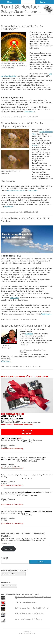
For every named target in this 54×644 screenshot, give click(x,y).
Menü (9, 2)
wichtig (35, 145)
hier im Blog (33, 191)
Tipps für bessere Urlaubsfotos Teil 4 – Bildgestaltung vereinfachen (22, 125)
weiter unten (14, 298)
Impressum (27, 632)
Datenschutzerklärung (27, 633)
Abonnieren (8, 549)
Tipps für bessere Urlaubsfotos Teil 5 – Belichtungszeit (22, 28)
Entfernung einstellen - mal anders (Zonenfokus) (32, 608)
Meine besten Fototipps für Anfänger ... (28, 619)
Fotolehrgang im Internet (16, 191)
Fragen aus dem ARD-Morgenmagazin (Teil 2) (25, 326)
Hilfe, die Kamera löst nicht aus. (26, 602)
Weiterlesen (30, 111)
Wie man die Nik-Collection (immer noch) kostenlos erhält (33, 598)
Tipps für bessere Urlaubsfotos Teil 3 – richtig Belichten (26, 220)
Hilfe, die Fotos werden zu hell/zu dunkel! (29, 613)
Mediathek (29, 334)
